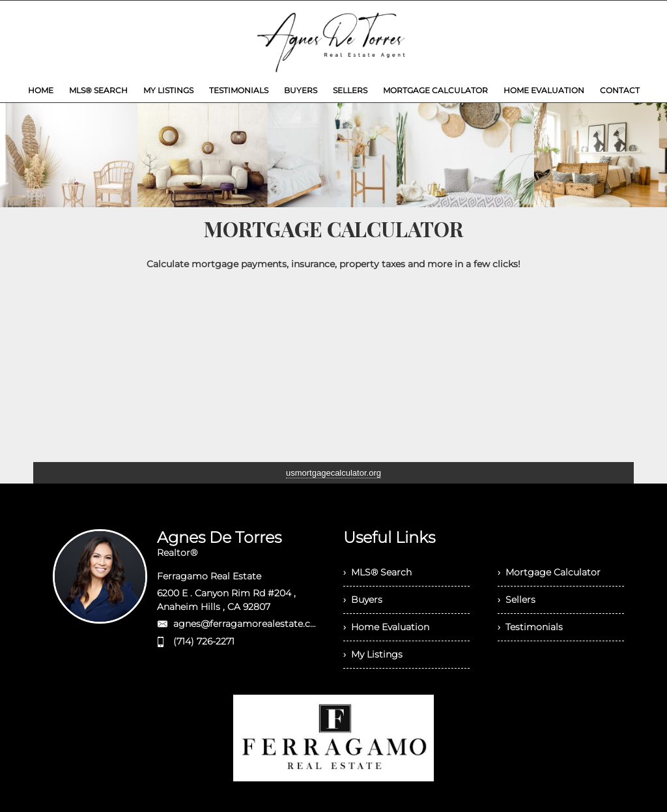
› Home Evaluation (386, 627)
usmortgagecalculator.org (333, 473)
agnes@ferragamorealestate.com (249, 624)
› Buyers (363, 600)
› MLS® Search (377, 572)
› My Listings (373, 654)
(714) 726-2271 (204, 641)
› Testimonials (530, 627)
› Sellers (517, 600)
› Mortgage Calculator (549, 572)
